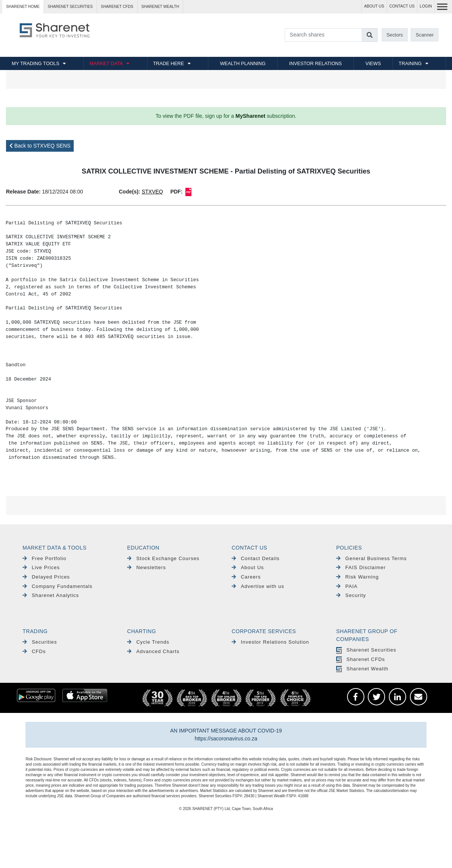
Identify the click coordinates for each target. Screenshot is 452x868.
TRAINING (410, 63)
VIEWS (373, 63)
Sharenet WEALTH (160, 7)
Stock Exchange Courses (163, 558)
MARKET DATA (106, 63)
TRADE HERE (168, 63)
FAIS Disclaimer (361, 567)
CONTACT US (402, 6)
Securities (40, 642)
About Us (248, 567)
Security (351, 595)
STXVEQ (152, 192)
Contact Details (256, 558)
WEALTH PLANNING (243, 63)
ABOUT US (374, 6)
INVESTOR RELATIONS (315, 63)
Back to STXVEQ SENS (40, 146)
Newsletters (146, 567)
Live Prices (41, 567)
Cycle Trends (148, 642)
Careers (246, 577)
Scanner (425, 35)
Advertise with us (258, 586)
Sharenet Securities (366, 650)
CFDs (34, 651)
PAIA (347, 586)
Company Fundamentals (58, 586)
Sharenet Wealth (362, 669)
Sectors (395, 35)
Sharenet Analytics (51, 595)
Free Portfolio (44, 558)
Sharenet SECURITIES (70, 7)
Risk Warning (357, 577)
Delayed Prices (46, 577)
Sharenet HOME (23, 7)
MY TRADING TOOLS (35, 63)
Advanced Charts (153, 651)
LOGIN (426, 6)
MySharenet (250, 116)
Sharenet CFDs (117, 7)
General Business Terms (372, 558)
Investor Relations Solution (270, 642)
